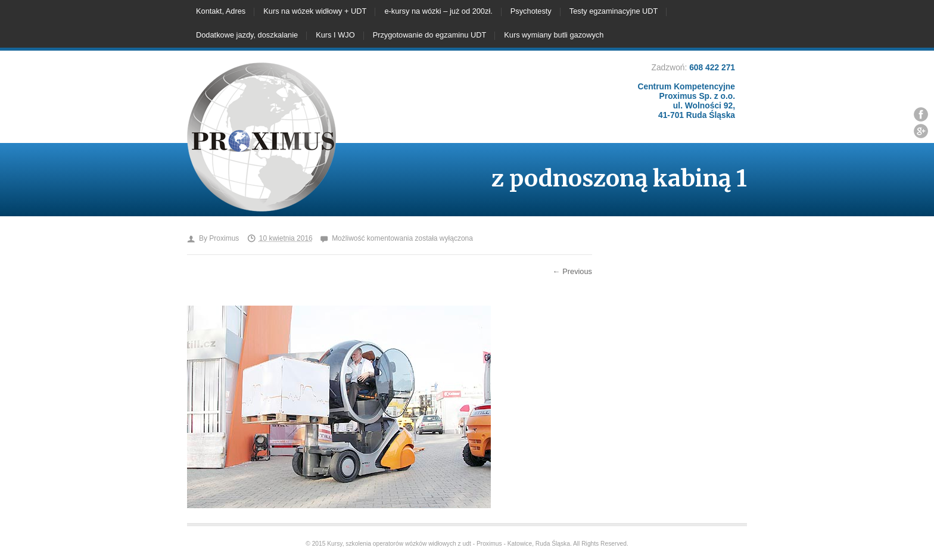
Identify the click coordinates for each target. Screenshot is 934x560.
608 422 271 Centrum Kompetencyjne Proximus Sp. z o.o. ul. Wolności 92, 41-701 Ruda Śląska (687, 91)
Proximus (224, 238)
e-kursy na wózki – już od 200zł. (438, 11)
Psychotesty (531, 11)
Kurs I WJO (335, 35)
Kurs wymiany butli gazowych (554, 35)
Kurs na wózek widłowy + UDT (315, 11)
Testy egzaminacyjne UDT (614, 11)
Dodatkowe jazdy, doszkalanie (247, 35)
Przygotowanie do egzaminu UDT (430, 35)
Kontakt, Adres (221, 11)
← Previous (572, 271)
